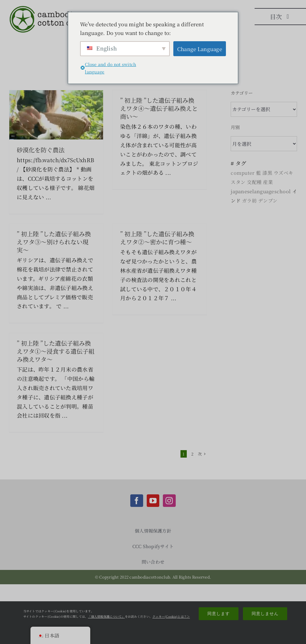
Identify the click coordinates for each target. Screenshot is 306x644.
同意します (219, 614)
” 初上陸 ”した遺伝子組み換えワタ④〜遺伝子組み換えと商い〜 (159, 108)
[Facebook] (137, 501)
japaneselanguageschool (261, 191)
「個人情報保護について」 (106, 616)
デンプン (268, 201)
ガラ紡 (249, 201)
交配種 (254, 182)
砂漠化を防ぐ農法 (41, 150)
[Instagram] (169, 501)
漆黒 (267, 173)
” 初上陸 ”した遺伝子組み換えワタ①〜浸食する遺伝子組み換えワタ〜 (56, 351)
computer (242, 173)
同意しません (265, 614)
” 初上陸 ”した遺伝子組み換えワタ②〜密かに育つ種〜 (157, 238)
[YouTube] (153, 501)
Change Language (200, 49)
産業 (268, 182)
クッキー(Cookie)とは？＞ (171, 616)
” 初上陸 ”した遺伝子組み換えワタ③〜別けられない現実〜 (54, 242)
